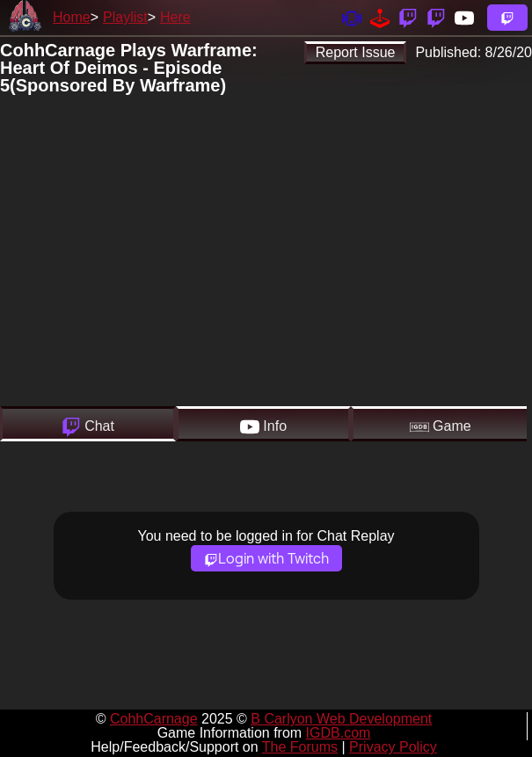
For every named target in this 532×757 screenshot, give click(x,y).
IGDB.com (339, 733)
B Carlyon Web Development (341, 719)
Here (175, 17)
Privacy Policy (393, 747)
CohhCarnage (154, 719)
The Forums (300, 747)
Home (72, 17)
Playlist (125, 17)
